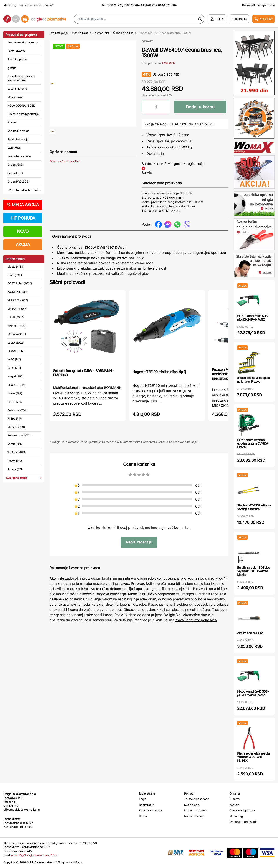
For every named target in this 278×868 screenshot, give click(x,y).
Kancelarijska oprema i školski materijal (21, 78)
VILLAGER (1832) (18, 300)
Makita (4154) (16, 267)
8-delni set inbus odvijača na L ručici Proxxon (253, 380)
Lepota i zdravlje (17, 88)
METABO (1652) (17, 309)
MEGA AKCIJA (23, 205)
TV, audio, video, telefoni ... (24, 190)
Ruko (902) (14, 368)
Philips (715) (15, 418)
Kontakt (234, 805)
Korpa (143, 816)
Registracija (147, 805)
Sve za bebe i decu (19, 156)
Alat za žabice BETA (250, 633)
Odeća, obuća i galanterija (23, 114)
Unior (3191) (15, 275)
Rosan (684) (15, 444)
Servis (147, 173)
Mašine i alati (15, 97)
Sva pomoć (192, 805)
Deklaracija (155, 153)
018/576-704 (132, 5)
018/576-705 (149, 5)
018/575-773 (114, 5)
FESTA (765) (15, 402)
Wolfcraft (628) (17, 452)
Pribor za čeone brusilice (65, 175)
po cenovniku (181, 141)
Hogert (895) (15, 376)
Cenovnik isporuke (242, 810)
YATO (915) (14, 359)
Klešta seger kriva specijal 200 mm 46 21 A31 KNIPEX (254, 757)
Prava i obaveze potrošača (196, 620)
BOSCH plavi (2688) (20, 283)
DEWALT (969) (16, 351)
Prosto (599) (15, 461)
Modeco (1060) (17, 334)
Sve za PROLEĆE (18, 182)
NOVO (23, 231)
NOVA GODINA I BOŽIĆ (22, 105)
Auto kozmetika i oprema (22, 42)
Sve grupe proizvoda (243, 822)
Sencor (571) (15, 469)
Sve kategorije (59, 33)
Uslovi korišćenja (196, 810)
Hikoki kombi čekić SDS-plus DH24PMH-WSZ (253, 318)
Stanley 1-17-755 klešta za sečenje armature (254, 507)
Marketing (10, 5)
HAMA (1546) (16, 317)
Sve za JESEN (16, 165)
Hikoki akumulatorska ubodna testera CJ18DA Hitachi (253, 444)
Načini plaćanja (194, 816)
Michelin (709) (16, 427)
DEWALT (147, 41)
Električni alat (101, 33)
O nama (234, 799)
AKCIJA (23, 245)
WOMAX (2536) (17, 292)
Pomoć (49, 5)
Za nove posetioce (197, 799)
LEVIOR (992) (16, 343)
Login (143, 799)
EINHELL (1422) (17, 326)
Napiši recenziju (139, 542)
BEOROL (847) (16, 385)
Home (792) (15, 393)
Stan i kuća (14, 148)
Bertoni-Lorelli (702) (19, 435)
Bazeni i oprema (17, 59)
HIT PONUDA (23, 218)
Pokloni (12, 122)
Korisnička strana (30, 5)
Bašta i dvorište (17, 51)
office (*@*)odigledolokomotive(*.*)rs (34, 855)
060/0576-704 (167, 5)
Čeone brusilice (123, 33)
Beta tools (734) (17, 410)
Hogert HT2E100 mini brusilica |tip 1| (159, 372)
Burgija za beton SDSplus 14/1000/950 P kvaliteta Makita (253, 571)
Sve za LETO (15, 173)
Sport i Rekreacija (18, 139)
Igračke (12, 68)
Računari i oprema (18, 131)
